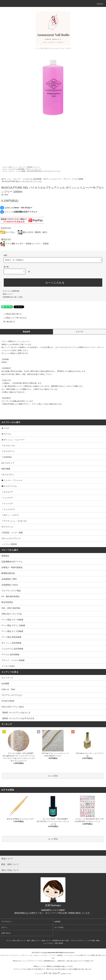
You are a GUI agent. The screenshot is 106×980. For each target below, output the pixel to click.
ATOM (61, 943)
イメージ (80, 332)
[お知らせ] (18, 208)
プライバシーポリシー (78, 941)
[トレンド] (21, 212)
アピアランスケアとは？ (12, 695)
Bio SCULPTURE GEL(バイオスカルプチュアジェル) (44, 171)
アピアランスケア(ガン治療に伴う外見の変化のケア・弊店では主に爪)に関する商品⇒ (40, 969)
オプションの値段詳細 (11, 291)
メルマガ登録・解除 (93, 941)
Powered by (53, 974)
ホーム (5, 167)
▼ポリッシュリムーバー (34, 169)
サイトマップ (7, 678)
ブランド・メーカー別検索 (17, 171)
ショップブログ (48, 943)
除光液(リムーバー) (33, 167)
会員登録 (57, 922)
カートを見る (59, 927)
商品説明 (27, 332)
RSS (57, 943)
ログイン (4, 927)
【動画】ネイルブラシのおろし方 (16, 713)
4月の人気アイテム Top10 (13, 707)
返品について (8, 294)
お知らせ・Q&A (8, 689)
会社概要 (5, 684)
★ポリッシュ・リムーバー (17, 167)
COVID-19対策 (8, 701)
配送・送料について (33, 941)
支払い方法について (19, 941)
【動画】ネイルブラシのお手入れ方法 (18, 718)
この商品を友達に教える (11, 314)
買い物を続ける (7, 322)
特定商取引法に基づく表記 (13, 297)
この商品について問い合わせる (13, 318)
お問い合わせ (6, 933)
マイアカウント (7, 922)
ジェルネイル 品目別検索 (17, 169)
